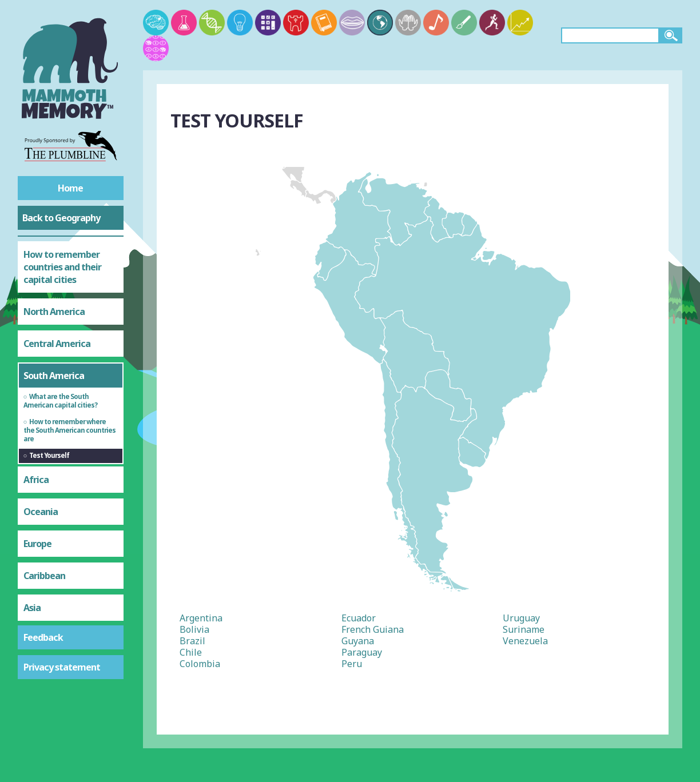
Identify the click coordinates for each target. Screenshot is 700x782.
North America (54, 312)
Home (70, 188)
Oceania (41, 512)
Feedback (43, 637)
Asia (32, 608)
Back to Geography (61, 218)
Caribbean (44, 576)
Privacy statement (62, 667)
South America (54, 376)
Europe (37, 544)
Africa (36, 480)
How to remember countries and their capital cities (62, 267)
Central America (57, 344)
